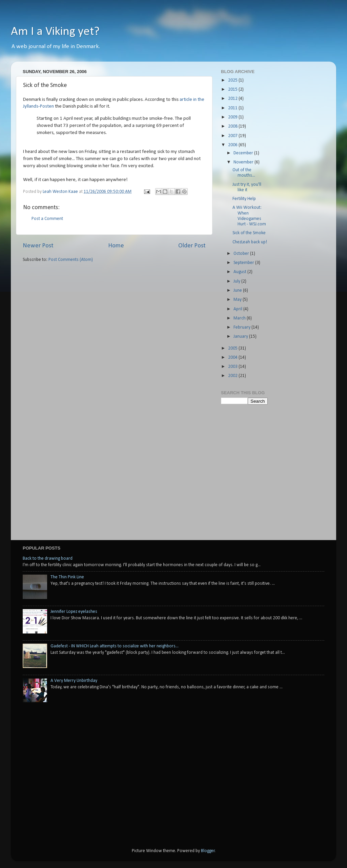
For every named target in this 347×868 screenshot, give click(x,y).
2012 (233, 99)
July (237, 281)
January (241, 337)
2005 (233, 348)
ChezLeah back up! (250, 242)
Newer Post (38, 246)
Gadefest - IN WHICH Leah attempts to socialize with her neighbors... (115, 646)
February (242, 327)
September (244, 263)
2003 (233, 367)
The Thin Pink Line (67, 577)
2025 (233, 80)
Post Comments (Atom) (71, 260)
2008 (233, 126)
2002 (233, 376)
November (244, 162)
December (244, 153)
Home (116, 246)
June (238, 291)
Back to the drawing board (48, 559)
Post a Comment (47, 219)
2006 (233, 145)
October (242, 254)
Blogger (208, 851)
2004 (233, 358)
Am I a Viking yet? (55, 32)
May (238, 300)
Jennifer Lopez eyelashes (74, 612)
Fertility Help (244, 199)
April (238, 309)
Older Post (192, 246)
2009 (233, 117)
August (240, 272)
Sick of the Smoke (249, 233)
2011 (233, 108)
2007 (233, 136)
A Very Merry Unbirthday (74, 681)
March (240, 318)
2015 (233, 90)
